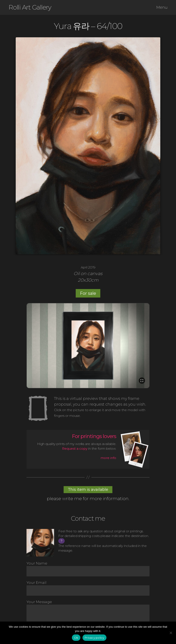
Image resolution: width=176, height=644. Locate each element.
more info (108, 458)
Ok (76, 638)
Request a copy (75, 449)
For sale (88, 293)
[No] (171, 633)
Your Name (88, 569)
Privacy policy (94, 638)
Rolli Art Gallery (30, 7)
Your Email (88, 588)
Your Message (88, 615)
